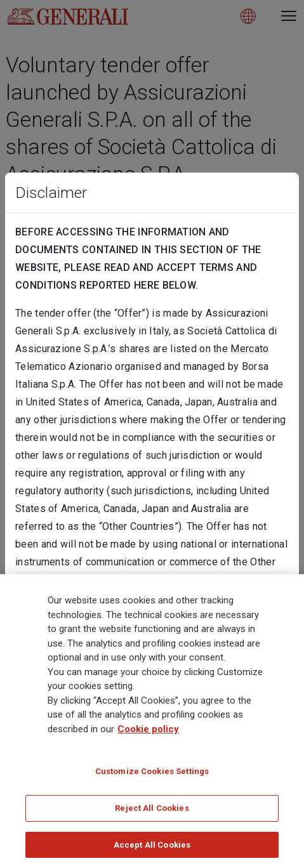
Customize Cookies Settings (152, 775)
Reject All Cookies (152, 812)
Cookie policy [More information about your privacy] (148, 733)
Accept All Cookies (152, 849)
